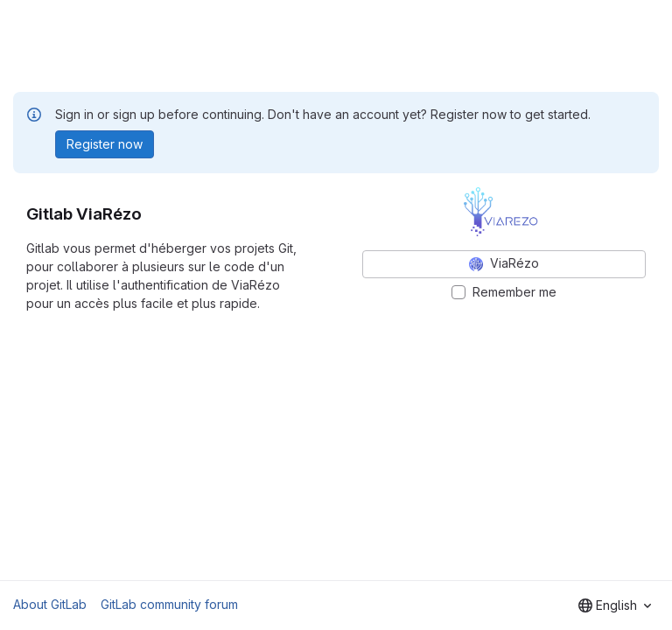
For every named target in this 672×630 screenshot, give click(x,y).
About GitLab (50, 604)
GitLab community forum (169, 604)
